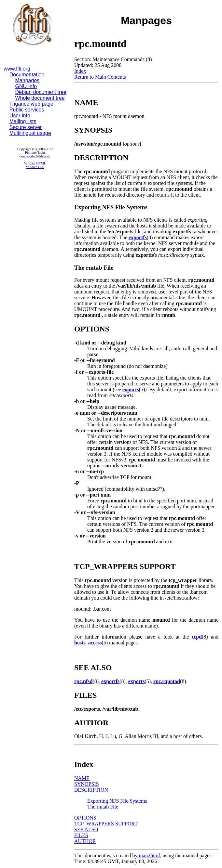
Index (80, 71)
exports (131, 389)
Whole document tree (40, 98)
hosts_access (88, 643)
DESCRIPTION (91, 790)
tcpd (197, 637)
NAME (82, 778)
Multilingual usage (30, 133)
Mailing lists (23, 121)
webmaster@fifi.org (35, 156)
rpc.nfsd (83, 681)
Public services (27, 110)
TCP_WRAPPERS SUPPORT (106, 824)
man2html (150, 855)
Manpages (28, 80)
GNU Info (26, 86)
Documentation (27, 75)
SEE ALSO (86, 829)
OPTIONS (85, 818)
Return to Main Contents (100, 77)
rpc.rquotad (167, 681)
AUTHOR (85, 841)
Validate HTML (35, 163)
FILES (81, 835)
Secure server (26, 127)
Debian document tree (41, 92)
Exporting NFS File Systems (117, 801)
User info (20, 116)
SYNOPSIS (87, 784)
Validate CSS (35, 167)
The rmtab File (103, 807)
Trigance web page (32, 104)
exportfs (138, 237)
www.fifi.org (17, 69)
